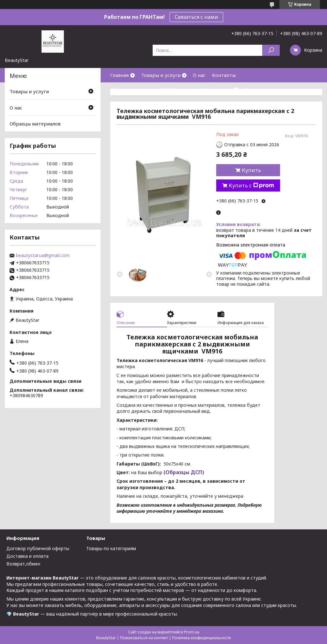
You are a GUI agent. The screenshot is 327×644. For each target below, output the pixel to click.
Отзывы (254, 89)
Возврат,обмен (23, 564)
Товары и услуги (161, 75)
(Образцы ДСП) (183, 472)
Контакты (224, 75)
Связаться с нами (196, 17)
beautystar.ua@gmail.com (43, 255)
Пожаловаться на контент (144, 638)
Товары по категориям (111, 548)
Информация (217, 89)
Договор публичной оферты (38, 548)
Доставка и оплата (27, 556)
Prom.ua (192, 632)
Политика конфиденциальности (202, 638)
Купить (251, 170)
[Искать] (271, 50)
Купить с (251, 186)
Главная (119, 75)
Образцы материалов (35, 124)
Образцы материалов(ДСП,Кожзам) (152, 89)
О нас (199, 75)
